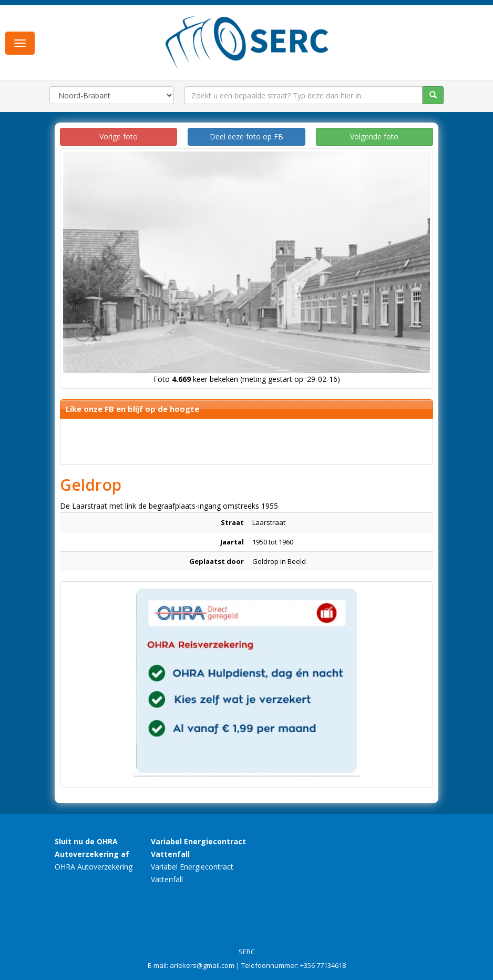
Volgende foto (374, 137)
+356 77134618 (323, 965)
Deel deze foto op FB (246, 137)
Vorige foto (119, 137)
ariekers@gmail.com (202, 965)
